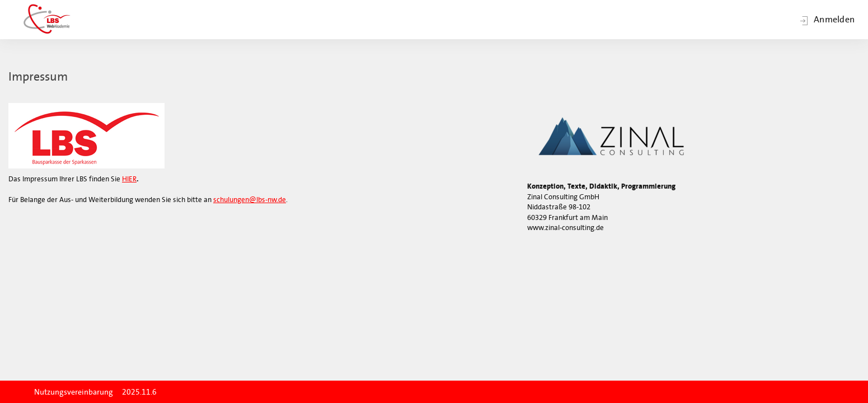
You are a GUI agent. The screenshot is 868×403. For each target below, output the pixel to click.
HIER (129, 179)
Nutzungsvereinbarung (74, 392)
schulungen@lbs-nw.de (250, 200)
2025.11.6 (139, 392)
